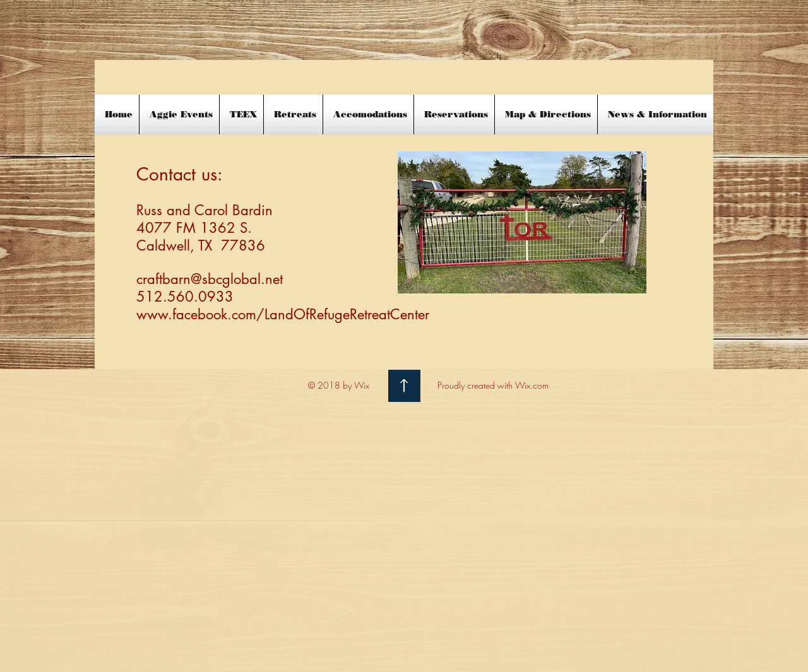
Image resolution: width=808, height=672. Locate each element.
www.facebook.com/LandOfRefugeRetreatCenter (283, 314)
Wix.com (532, 385)
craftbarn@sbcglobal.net (210, 279)
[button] (656, 115)
